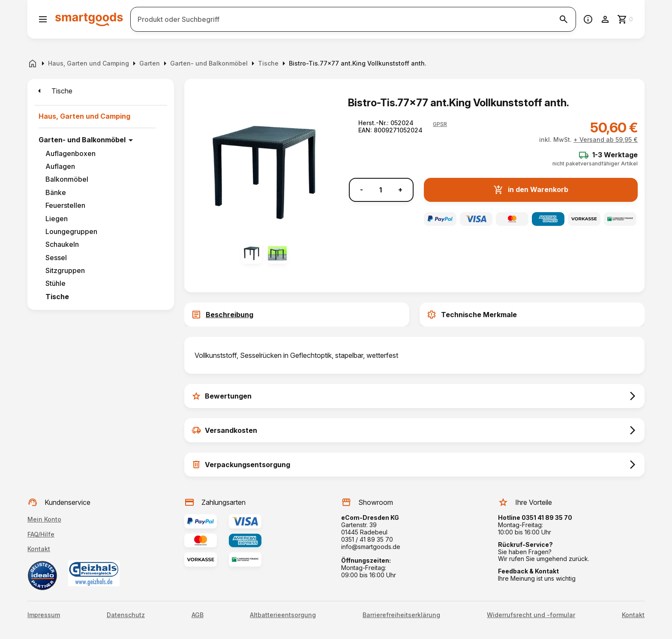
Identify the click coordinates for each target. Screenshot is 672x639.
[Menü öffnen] (43, 19)
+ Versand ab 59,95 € (606, 139)
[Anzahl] (381, 190)
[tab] (297, 315)
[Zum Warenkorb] (626, 19)
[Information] (588, 19)
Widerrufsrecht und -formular (531, 615)
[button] (440, 124)
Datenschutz (126, 615)
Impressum (44, 615)
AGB (198, 615)
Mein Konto (44, 519)
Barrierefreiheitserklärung (401, 615)
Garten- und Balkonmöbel (82, 140)
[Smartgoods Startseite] (89, 19)
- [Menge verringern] (361, 190)
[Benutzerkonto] (605, 19)
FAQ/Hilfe (41, 534)
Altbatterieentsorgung (283, 615)
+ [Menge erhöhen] (400, 190)
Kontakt (39, 549)
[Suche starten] (564, 19)
